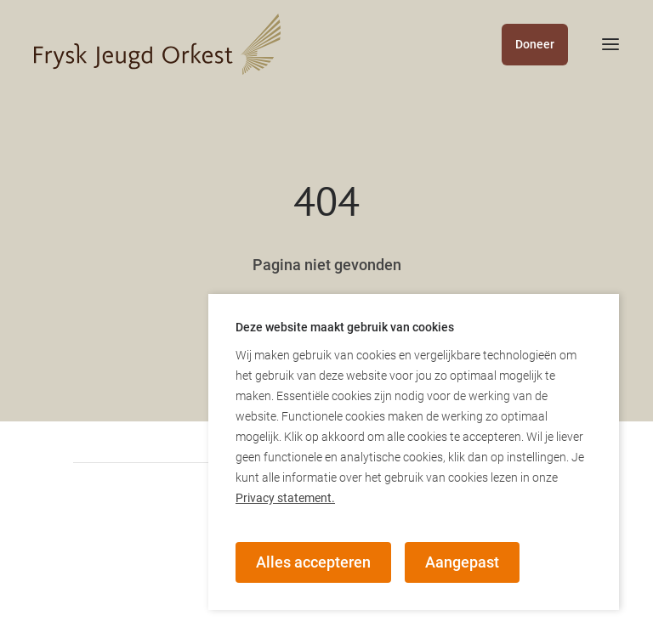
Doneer (535, 44)
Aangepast (462, 562)
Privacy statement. (285, 498)
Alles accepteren (313, 562)
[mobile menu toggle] (593, 44)
